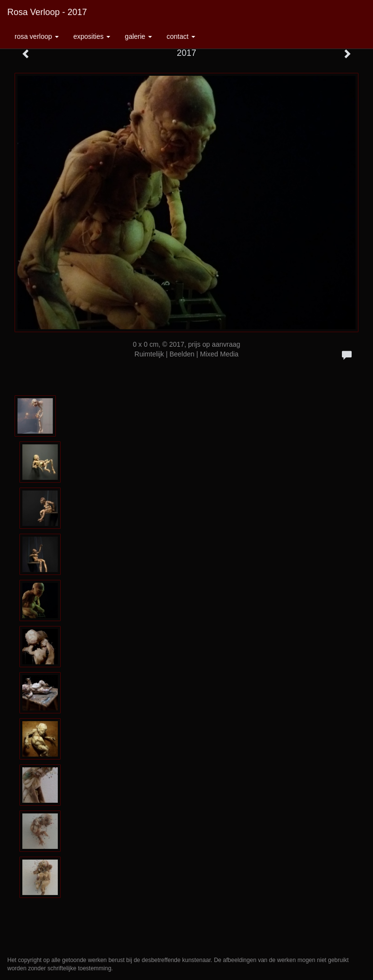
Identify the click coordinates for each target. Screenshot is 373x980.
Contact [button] (181, 36)
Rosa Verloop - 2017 (47, 12)
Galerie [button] (138, 36)
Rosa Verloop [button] (37, 36)
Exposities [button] (92, 36)
